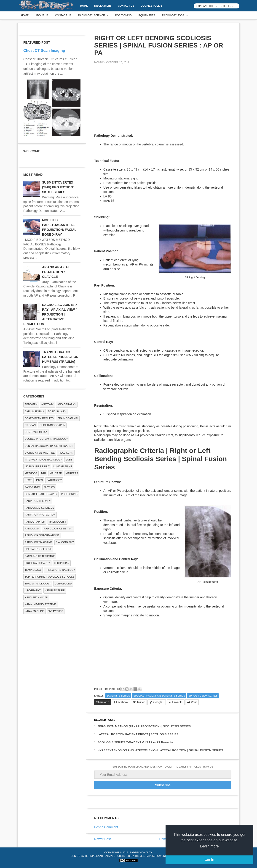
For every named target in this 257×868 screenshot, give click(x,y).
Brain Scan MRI (68, 418)
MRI (43, 473)
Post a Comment (106, 827)
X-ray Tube (56, 611)
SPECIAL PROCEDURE (38, 549)
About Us (42, 15)
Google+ (158, 702)
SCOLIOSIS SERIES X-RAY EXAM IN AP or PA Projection (136, 742)
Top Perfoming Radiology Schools (50, 577)
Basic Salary (57, 411)
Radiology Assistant (58, 529)
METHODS (31, 473)
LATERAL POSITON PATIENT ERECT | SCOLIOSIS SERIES (138, 734)
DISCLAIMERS (103, 6)
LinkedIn (177, 702)
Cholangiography (52, 425)
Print (194, 702)
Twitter (141, 702)
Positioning (123, 15)
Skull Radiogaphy (37, 563)
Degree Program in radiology (46, 439)
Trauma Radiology (38, 584)
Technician (62, 563)
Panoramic (32, 487)
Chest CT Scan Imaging (44, 50)
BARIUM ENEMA (34, 411)
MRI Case (56, 473)
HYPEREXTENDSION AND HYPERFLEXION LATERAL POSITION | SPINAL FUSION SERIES (160, 750)
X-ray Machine (35, 611)
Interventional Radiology (43, 460)
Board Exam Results (39, 418)
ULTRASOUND (63, 584)
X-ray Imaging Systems (41, 604)
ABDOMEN (31, 404)
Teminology (33, 570)
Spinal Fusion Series (203, 696)
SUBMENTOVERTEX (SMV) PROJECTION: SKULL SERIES (58, 187)
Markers (72, 473)
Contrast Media (36, 432)
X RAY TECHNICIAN (36, 597)
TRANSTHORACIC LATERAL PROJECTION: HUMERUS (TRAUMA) (61, 357)
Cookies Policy (151, 6)
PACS (39, 480)
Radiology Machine (38, 542)
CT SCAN (30, 425)
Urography (33, 590)
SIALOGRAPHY (65, 542)
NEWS (28, 480)
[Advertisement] (128, 100)
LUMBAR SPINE (63, 466)
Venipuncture (55, 590)
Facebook (122, 702)
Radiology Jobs (173, 15)
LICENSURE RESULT (37, 466)
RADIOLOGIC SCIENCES (39, 508)
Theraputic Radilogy (60, 570)
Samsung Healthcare (40, 556)
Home (84, 6)
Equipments (147, 15)
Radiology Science (92, 15)
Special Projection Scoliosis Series (159, 696)
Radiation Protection (40, 515)
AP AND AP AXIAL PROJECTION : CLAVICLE (56, 272)
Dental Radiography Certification (49, 446)
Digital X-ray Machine (40, 453)
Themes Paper (144, 856)
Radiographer (35, 522)
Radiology (32, 529)
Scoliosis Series (118, 696)
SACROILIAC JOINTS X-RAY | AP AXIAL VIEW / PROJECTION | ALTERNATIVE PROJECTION (51, 314)
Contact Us (126, 6)
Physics (49, 487)
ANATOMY (47, 404)
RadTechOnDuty (141, 852)
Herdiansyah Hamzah (100, 856)
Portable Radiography (41, 494)
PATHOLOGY (54, 480)
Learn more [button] (209, 846)
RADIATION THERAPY (38, 501)
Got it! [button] (209, 860)
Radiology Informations (42, 535)
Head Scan (66, 453)
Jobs (69, 460)
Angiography (67, 404)
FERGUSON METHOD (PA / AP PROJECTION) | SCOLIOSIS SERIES (144, 726)
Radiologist (58, 522)
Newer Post (102, 839)
